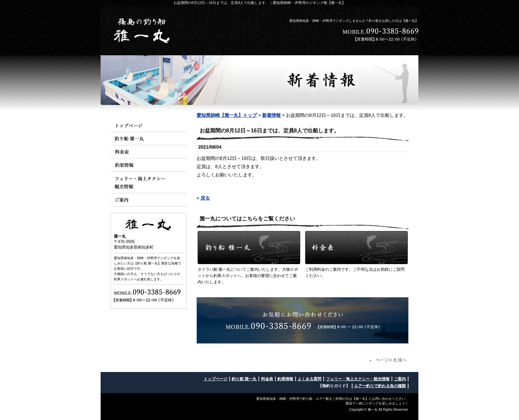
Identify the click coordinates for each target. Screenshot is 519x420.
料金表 (267, 379)
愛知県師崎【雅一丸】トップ (227, 115)
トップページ (215, 379)
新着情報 (271, 115)
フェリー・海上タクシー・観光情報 (358, 379)
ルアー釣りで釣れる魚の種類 (380, 386)
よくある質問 (309, 379)
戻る (205, 198)
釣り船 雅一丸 (244, 379)
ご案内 (400, 379)
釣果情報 (285, 379)
